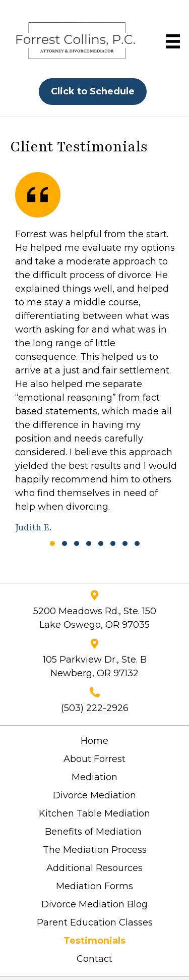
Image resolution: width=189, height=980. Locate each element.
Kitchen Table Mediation (94, 813)
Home (94, 741)
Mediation (94, 777)
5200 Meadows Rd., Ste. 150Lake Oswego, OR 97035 (95, 618)
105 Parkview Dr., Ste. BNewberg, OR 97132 (95, 666)
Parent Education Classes (95, 922)
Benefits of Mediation (94, 832)
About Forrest (94, 759)
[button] (52, 543)
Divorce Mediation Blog (94, 904)
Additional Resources (94, 868)
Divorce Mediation (94, 795)
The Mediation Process (95, 850)
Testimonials (94, 941)
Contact (94, 959)
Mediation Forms (94, 886)
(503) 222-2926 (95, 708)
